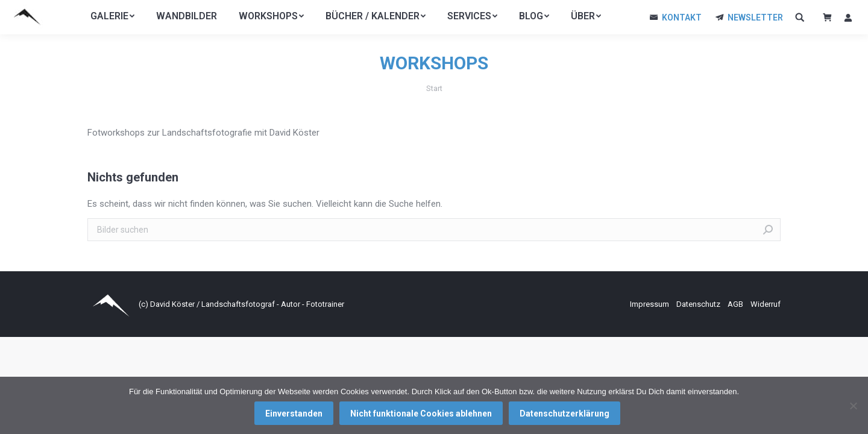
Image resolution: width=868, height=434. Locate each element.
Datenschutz (699, 304)
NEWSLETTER (755, 17)
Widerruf (766, 304)
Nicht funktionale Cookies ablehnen (421, 414)
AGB (736, 304)
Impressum (650, 304)
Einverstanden (294, 414)
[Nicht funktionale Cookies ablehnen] (853, 406)
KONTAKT (682, 17)
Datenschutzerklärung (565, 414)
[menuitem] (112, 16)
